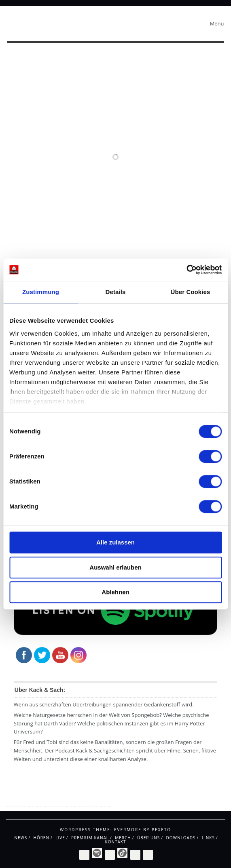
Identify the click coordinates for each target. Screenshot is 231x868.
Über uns (148, 838)
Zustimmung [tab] (41, 292)
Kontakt (116, 842)
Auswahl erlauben (115, 567)
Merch (123, 838)
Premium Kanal (90, 838)
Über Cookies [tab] (191, 292)
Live (60, 838)
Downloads (181, 838)
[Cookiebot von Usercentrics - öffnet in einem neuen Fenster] (186, 270)
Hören (41, 838)
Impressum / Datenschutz (38, 800)
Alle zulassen (115, 542)
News (21, 838)
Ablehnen (115, 592)
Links (208, 838)
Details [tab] (116, 292)
